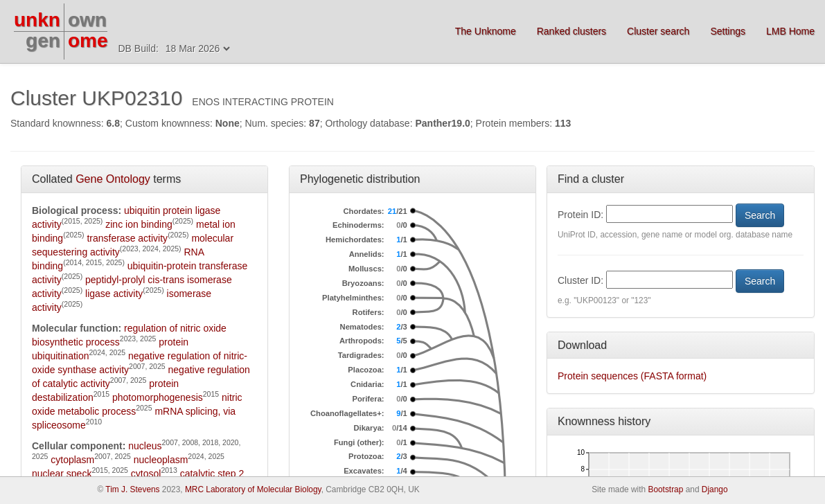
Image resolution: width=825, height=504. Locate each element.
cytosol (146, 474)
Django (715, 489)
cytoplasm (72, 460)
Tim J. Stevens (132, 489)
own (87, 20)
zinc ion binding (139, 224)
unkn (37, 20)
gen (43, 40)
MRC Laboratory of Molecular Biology (253, 489)
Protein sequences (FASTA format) (632, 376)
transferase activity (127, 238)
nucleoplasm (161, 460)
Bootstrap (665, 489)
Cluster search (658, 31)
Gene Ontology (113, 179)
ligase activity (114, 294)
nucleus (145, 446)
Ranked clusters (571, 31)
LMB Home (790, 31)
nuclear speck (62, 474)
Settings (728, 31)
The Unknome (486, 31)
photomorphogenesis (158, 397)
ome (88, 40)
